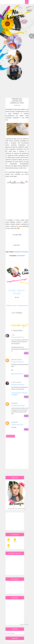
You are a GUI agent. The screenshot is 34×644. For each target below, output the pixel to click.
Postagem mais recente (12, 305)
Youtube (25, 252)
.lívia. (13, 335)
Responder (26, 353)
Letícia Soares (16, 382)
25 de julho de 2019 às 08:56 (17, 425)
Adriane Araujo (16, 360)
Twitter (22, 290)
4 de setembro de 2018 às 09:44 (18, 385)
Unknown (14, 403)
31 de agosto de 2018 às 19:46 (18, 362)
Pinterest (18, 293)
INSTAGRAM (15, 540)
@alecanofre (21, 256)
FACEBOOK (9, 546)
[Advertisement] (17, 89)
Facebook (17, 252)
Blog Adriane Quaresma (17, 374)
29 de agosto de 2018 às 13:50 (18, 337)
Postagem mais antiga (23, 305)
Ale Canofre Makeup (10, 633)
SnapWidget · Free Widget (24, 624)
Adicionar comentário (11, 436)
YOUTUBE (9, 540)
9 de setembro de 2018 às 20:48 (18, 405)
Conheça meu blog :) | (17, 393)
